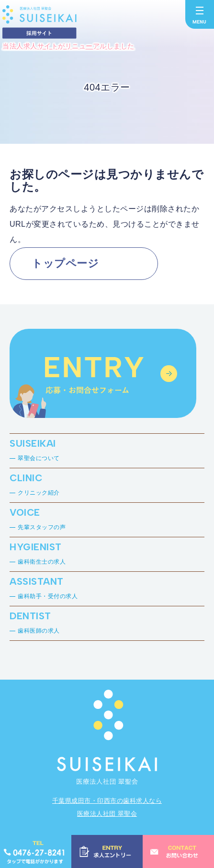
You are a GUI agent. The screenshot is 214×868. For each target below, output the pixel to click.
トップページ (65, 263)
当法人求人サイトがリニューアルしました (68, 46)
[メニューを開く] (200, 14)
